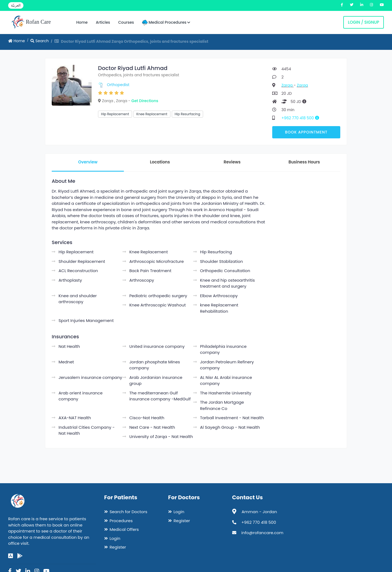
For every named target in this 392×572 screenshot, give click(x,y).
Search (40, 41)
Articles (103, 22)
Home (82, 22)
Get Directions (145, 101)
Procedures (121, 521)
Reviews (232, 162)
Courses (126, 22)
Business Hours (304, 162)
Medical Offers (124, 529)
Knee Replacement (152, 114)
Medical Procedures (166, 22)
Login (115, 538)
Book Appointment (306, 132)
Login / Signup (364, 22)
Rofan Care (31, 22)
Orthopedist (118, 85)
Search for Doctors (128, 512)
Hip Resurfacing (188, 114)
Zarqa (288, 85)
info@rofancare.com (262, 533)
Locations (160, 162)
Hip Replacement (115, 114)
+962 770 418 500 (302, 118)
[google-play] (20, 556)
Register (118, 547)
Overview (88, 162)
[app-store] (11, 556)
